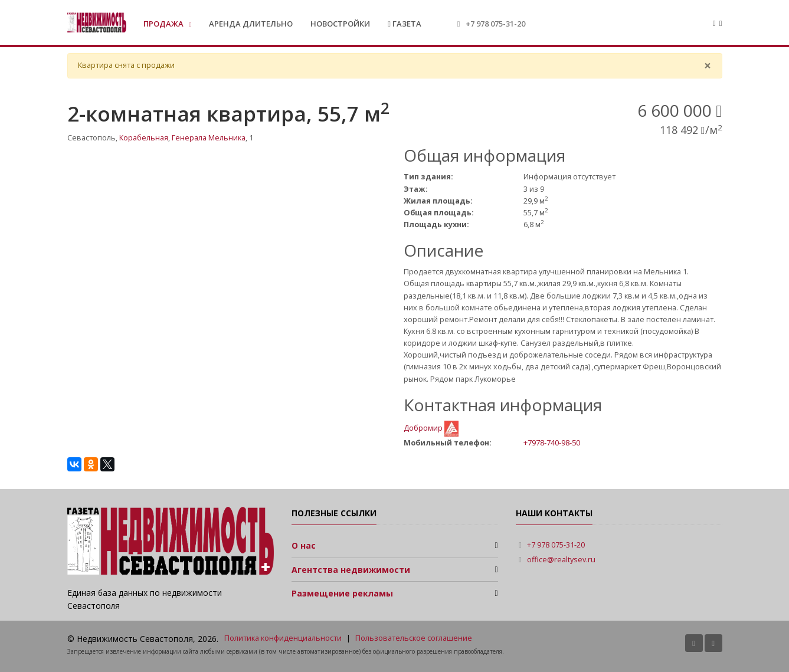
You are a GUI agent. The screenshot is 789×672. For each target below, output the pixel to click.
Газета (405, 24)
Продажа (164, 24)
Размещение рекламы (342, 593)
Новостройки (340, 24)
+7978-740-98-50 (552, 442)
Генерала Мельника (209, 138)
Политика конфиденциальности (283, 638)
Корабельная (144, 138)
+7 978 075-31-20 (495, 24)
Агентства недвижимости (351, 570)
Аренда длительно (251, 24)
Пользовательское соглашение (414, 638)
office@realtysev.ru (561, 560)
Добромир (424, 428)
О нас (304, 545)
